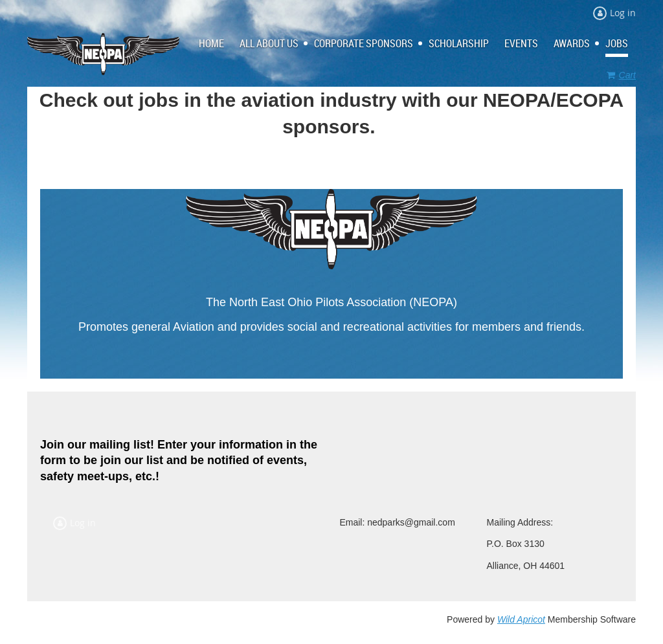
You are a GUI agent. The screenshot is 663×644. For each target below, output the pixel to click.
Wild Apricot (521, 619)
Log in (623, 13)
